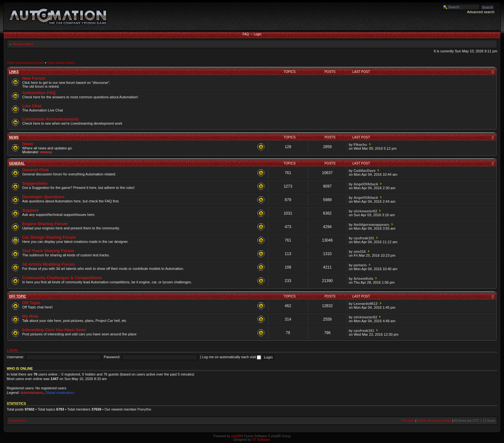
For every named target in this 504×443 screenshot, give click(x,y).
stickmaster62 (365, 211)
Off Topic (18, 296)
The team (408, 421)
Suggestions (35, 183)
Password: (112, 357)
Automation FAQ (39, 93)
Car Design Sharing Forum (49, 237)
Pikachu (360, 145)
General (17, 163)
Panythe (144, 409)
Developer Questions (43, 197)
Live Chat (32, 106)
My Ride (30, 316)
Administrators (32, 393)
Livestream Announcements (50, 119)
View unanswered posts (25, 63)
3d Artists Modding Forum (49, 264)
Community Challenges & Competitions (62, 278)
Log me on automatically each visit (231, 357)
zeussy (46, 152)
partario (360, 265)
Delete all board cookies (434, 421)
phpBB (236, 436)
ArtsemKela (363, 279)
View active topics (61, 63)
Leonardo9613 (366, 304)
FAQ (246, 34)
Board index (23, 44)
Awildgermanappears (371, 225)
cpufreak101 (364, 238)
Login (257, 34)
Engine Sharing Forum (45, 224)
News (14, 137)
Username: (15, 357)
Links (14, 72)
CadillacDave (364, 171)
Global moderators (60, 393)
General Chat (35, 170)
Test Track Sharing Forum (48, 251)
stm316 (360, 252)
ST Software (261, 440)
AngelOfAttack (366, 184)
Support (30, 210)
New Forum (34, 78)
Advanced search (481, 12)
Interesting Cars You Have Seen (54, 330)
